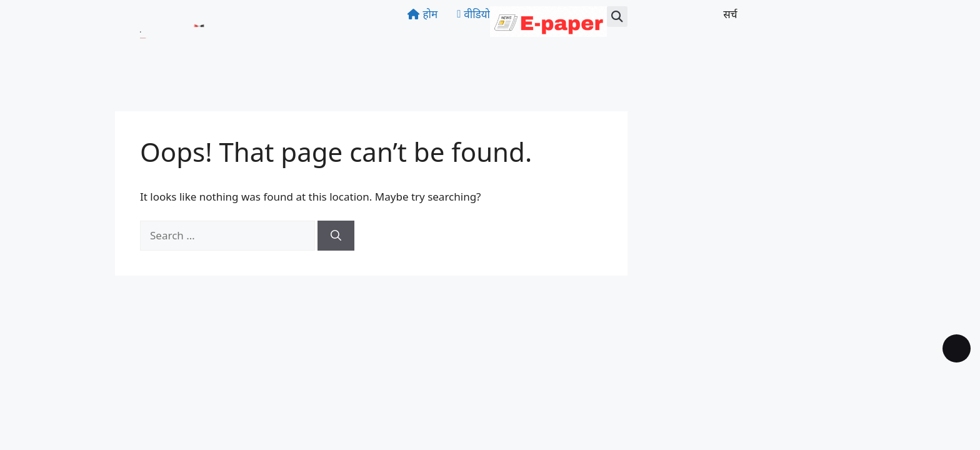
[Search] (336, 236)
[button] (617, 17)
